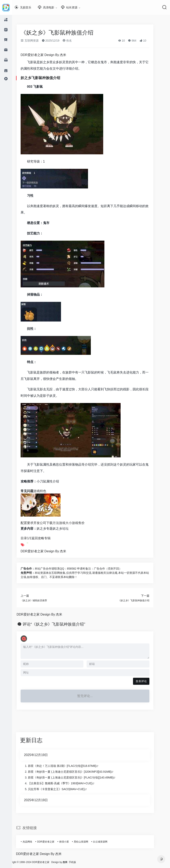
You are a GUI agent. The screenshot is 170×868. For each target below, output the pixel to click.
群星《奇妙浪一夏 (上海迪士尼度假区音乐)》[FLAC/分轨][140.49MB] (77, 777)
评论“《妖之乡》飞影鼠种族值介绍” (60, 624)
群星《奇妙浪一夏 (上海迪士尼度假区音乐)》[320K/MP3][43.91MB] (76, 772)
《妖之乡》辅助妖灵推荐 (40, 600)
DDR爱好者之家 (52, 842)
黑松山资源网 (87, 842)
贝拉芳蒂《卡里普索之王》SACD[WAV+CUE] (62, 789)
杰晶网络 (33, 842)
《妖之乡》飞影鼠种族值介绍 (140, 600)
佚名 (73, 41)
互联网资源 (36, 41)
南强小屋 (70, 842)
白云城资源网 (106, 842)
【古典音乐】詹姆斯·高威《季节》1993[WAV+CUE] (66, 783)
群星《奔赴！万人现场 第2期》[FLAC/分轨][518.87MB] (68, 766)
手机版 (84, 862)
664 (138, 41)
